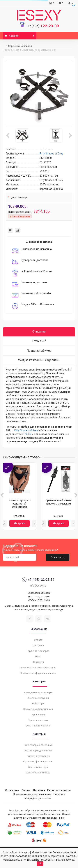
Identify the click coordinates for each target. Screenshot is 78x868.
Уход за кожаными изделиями (39, 360)
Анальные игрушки (38, 698)
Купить (19, 523)
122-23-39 (43, 26)
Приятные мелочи (38, 720)
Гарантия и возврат (38, 651)
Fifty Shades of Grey (26, 430)
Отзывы (39, 341)
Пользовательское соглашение (38, 668)
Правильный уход (39, 351)
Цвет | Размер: (19, 197)
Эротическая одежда (38, 773)
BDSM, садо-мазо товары (38, 692)
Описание (39, 332)
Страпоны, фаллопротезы (38, 762)
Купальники (38, 715)
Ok (40, 864)
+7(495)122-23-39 (38, 580)
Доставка (38, 645)
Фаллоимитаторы (38, 767)
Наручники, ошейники (20, 46)
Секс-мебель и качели (38, 726)
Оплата (38, 640)
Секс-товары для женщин (38, 745)
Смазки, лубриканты (38, 756)
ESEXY (28, 434)
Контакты (38, 662)
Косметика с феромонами (38, 709)
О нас (38, 656)
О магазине (12, 790)
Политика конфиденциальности (38, 673)
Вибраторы (38, 703)
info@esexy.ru (38, 586)
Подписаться (58, 557)
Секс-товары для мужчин (38, 750)
